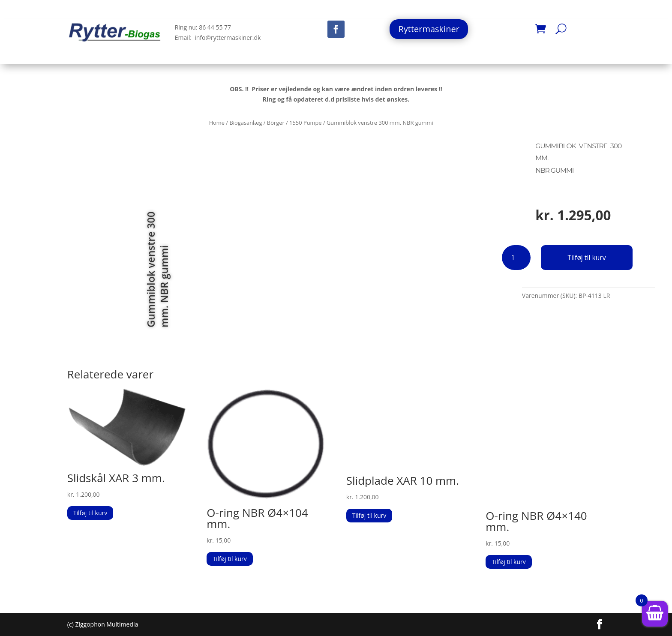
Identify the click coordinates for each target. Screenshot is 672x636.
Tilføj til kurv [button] (90, 513)
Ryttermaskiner (429, 29)
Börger (276, 123)
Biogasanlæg (246, 123)
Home (217, 123)
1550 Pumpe (305, 123)
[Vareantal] (516, 258)
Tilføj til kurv (587, 258)
